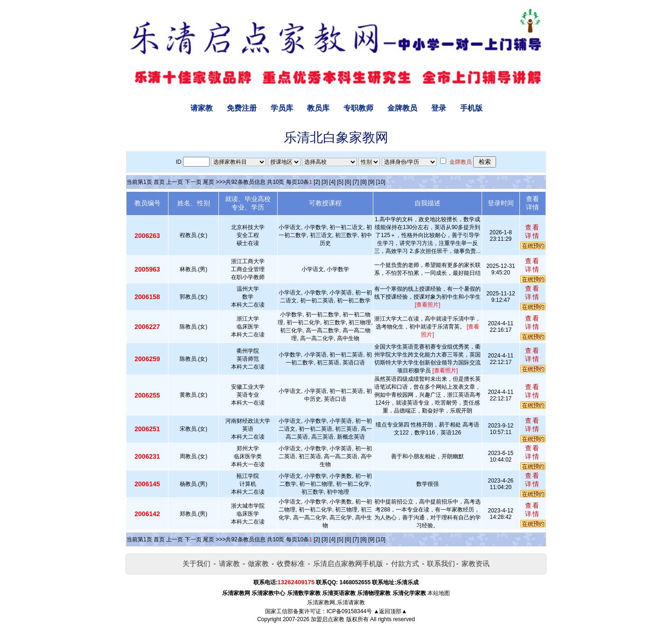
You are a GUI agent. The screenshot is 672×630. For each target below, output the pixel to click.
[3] (325, 182)
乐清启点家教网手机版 (348, 563)
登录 (439, 108)
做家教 (258, 563)
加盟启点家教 (328, 619)
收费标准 (291, 563)
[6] (348, 182)
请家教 (202, 108)
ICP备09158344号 (349, 611)
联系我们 (441, 563)
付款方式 (405, 563)
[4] (332, 182)
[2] (317, 182)
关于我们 (196, 563)
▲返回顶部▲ (390, 611)
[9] (371, 182)
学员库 (282, 108)
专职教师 (358, 108)
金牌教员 (402, 108)
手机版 (471, 108)
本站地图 (439, 593)
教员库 (318, 108)
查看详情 (532, 231)
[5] (340, 182)
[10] (381, 182)
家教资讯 (476, 563)
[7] (356, 182)
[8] (363, 182)
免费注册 (242, 108)
